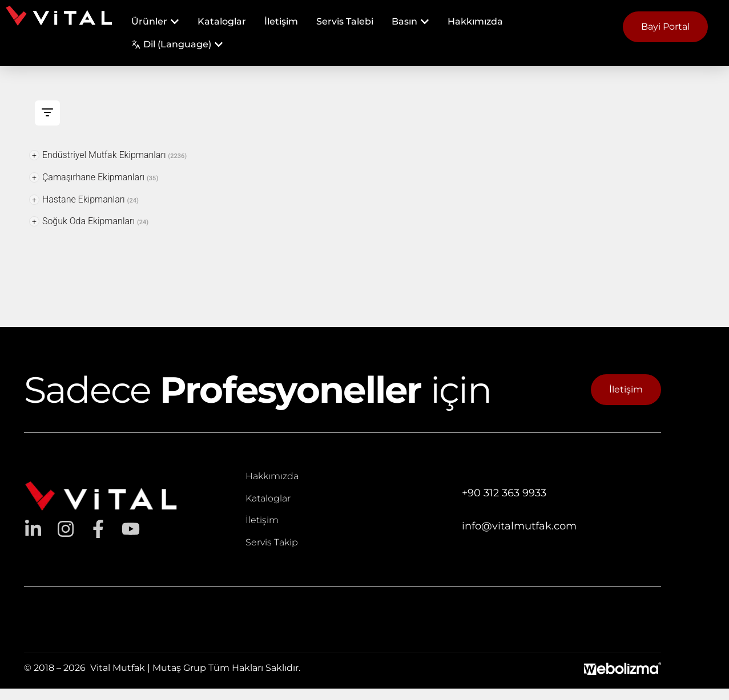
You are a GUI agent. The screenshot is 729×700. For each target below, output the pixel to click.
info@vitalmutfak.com (519, 526)
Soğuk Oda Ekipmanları (89, 221)
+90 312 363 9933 (504, 493)
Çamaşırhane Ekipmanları (94, 177)
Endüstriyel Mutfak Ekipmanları (108, 155)
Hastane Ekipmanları (84, 199)
